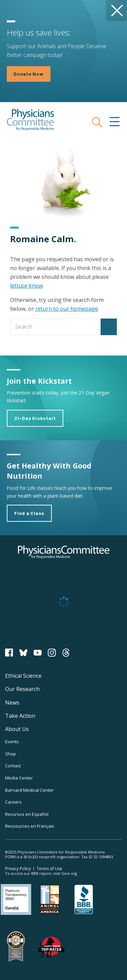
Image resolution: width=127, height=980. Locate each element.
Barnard (29, 790)
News (12, 703)
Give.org (69, 873)
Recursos (27, 814)
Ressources (30, 826)
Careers (13, 802)
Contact (13, 766)
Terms (49, 869)
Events (12, 742)
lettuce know (26, 286)
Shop (10, 754)
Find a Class (29, 513)
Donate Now (29, 74)
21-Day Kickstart (35, 418)
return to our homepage (67, 309)
